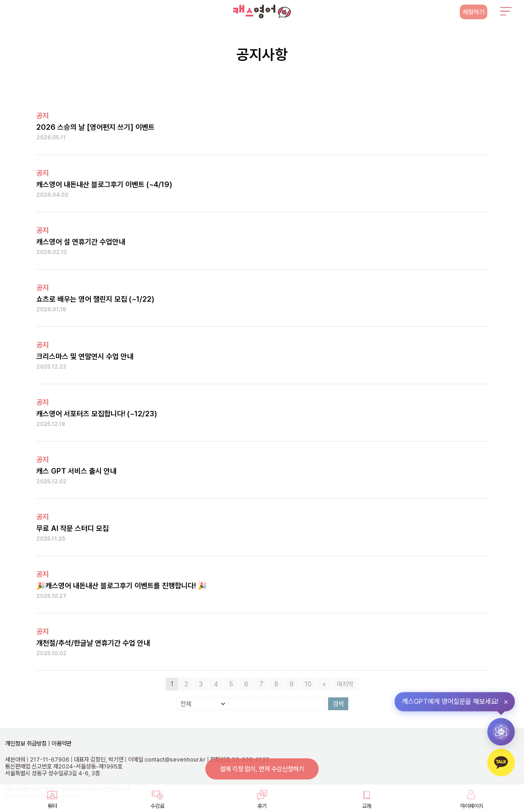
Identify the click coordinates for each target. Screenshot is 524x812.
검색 (338, 704)
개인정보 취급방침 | (28, 743)
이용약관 (61, 743)
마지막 (345, 684)
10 (308, 684)
